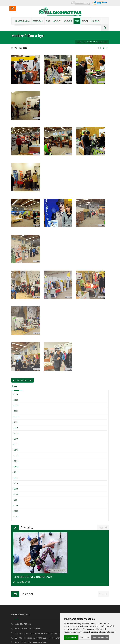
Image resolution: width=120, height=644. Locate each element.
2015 (16, 455)
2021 (16, 422)
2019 (16, 433)
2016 (16, 450)
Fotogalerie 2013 (22, 380)
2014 (16, 461)
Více (104, 594)
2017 (16, 444)
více (104, 528)
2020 (16, 428)
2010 (16, 483)
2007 (16, 500)
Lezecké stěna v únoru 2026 (33, 577)
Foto (85, 42)
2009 (16, 489)
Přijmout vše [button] (71, 637)
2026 (16, 394)
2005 (16, 511)
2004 (16, 517)
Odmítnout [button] (84, 637)
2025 (16, 400)
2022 (16, 417)
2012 (16, 472)
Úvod (79, 42)
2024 (16, 405)
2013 (90, 42)
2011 (16, 478)
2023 (16, 411)
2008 (16, 494)
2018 (16, 439)
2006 (16, 505)
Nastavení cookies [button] (100, 637)
